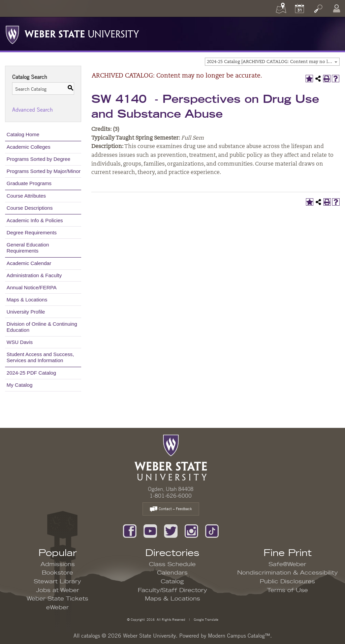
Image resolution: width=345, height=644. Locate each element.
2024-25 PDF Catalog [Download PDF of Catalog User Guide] (32, 373)
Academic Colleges (29, 147)
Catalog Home (23, 134)
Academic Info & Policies (35, 220)
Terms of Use (287, 590)
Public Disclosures (287, 582)
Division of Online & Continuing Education (42, 327)
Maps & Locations (27, 300)
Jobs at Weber (58, 590)
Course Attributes (26, 196)
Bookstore (57, 573)
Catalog (172, 582)
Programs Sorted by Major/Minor (44, 171)
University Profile (26, 312)
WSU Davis (20, 342)
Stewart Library (57, 582)
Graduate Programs (29, 183)
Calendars (172, 573)
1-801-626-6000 (171, 496)
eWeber (57, 608)
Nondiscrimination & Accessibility (288, 573)
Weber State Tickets (57, 599)
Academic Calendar (29, 263)
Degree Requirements (32, 232)
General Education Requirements (28, 248)
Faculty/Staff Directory (172, 590)
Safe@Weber (287, 564)
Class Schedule (172, 564)
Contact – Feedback (171, 509)
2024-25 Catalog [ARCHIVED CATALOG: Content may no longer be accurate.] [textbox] (273, 62)
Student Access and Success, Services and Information (40, 357)
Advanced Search (33, 110)
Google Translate (206, 619)
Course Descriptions (30, 208)
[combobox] (272, 62)
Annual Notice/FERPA (32, 287)
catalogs (91, 636)
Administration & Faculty (34, 275)
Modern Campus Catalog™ (239, 636)
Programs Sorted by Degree (39, 159)
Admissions (58, 564)
